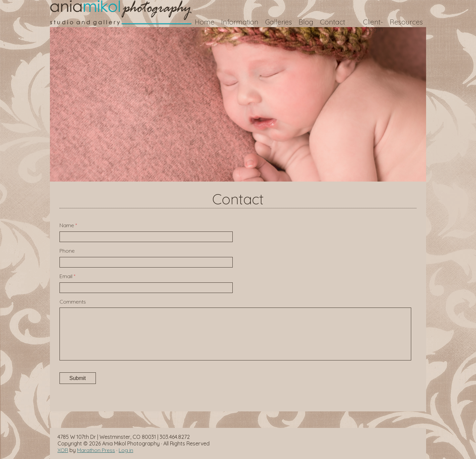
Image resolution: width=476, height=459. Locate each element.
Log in (126, 450)
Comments (73, 302)
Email (67, 276)
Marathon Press (96, 450)
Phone (67, 251)
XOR (63, 450)
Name (68, 225)
